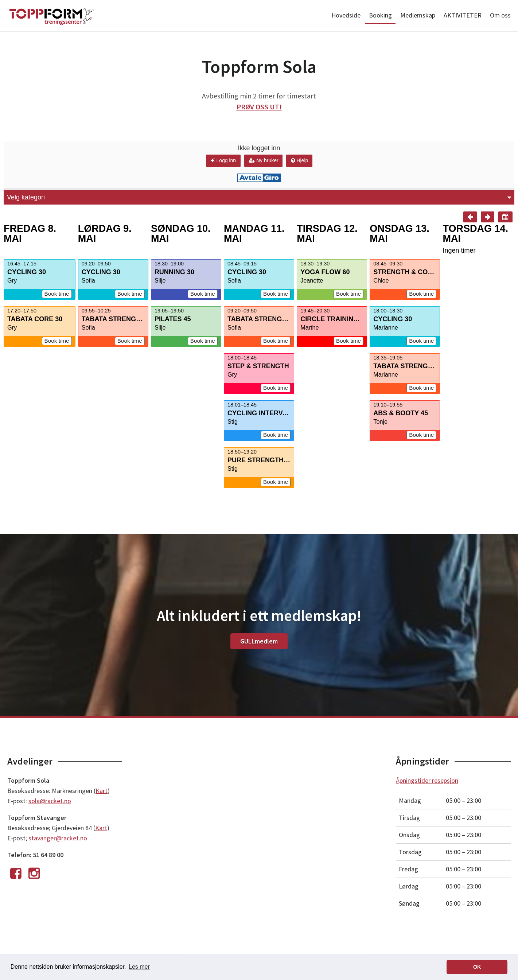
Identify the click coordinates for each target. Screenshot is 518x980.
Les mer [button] (139, 967)
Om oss (500, 15)
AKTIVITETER (463, 15)
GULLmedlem (259, 641)
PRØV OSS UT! (259, 107)
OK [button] (477, 967)
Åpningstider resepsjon (427, 780)
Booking (380, 15)
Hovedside (346, 15)
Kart (102, 791)
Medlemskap (418, 15)
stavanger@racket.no (58, 838)
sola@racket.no (50, 801)
